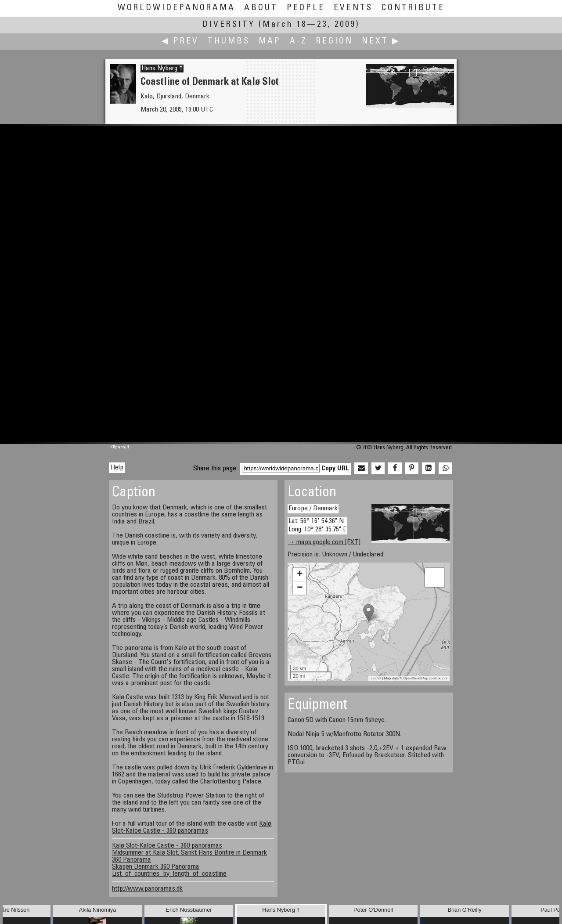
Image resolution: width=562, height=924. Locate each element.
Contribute (413, 8)
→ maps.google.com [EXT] (324, 542)
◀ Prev (180, 42)
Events (353, 8)
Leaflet (376, 678)
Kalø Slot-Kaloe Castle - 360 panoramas (192, 827)
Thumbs (229, 42)
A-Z (299, 42)
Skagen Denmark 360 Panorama (156, 867)
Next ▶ (381, 42)
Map (270, 42)
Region (335, 42)
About (261, 8)
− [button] (300, 588)
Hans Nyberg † (162, 69)
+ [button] (300, 574)
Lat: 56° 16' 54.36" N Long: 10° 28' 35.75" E (317, 525)
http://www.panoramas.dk (147, 889)
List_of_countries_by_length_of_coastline (169, 874)
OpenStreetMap (415, 678)
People (306, 8)
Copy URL (335, 469)
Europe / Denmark (313, 509)
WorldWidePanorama (177, 8)
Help (117, 468)
